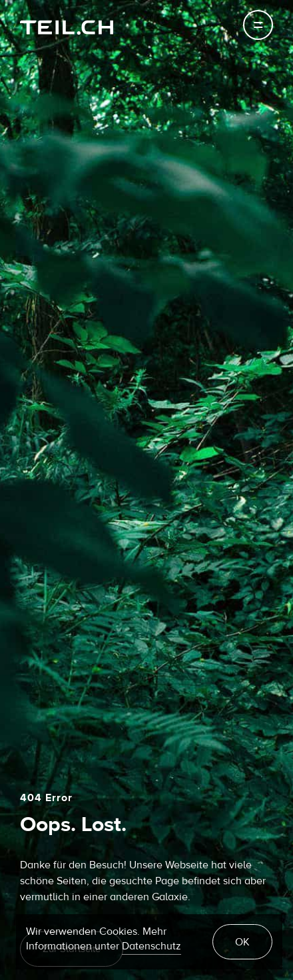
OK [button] (242, 942)
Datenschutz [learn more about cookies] (151, 946)
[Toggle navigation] (258, 25)
